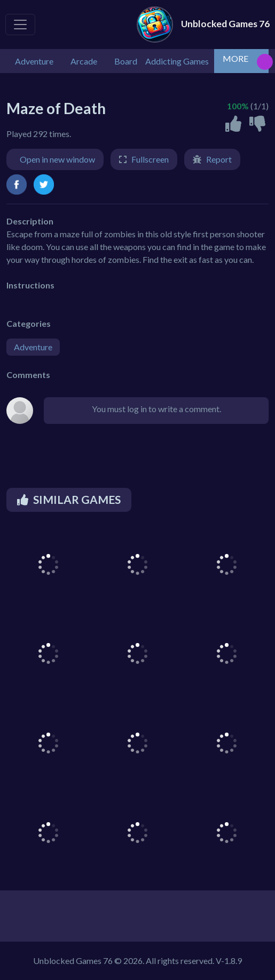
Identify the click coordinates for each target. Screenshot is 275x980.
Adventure (33, 347)
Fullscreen (150, 159)
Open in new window (57, 159)
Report (219, 159)
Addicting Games (177, 61)
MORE (235, 58)
